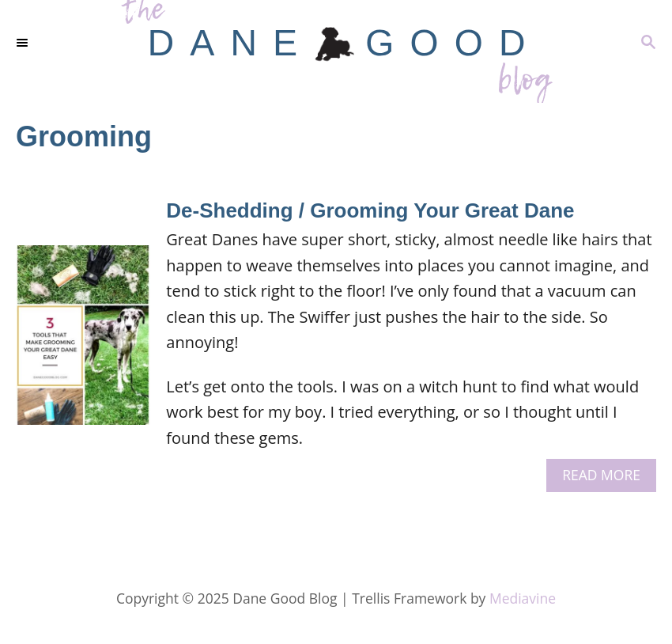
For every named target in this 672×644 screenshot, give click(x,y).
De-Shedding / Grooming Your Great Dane (370, 210)
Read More (607, 478)
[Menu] (24, 44)
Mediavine (523, 598)
